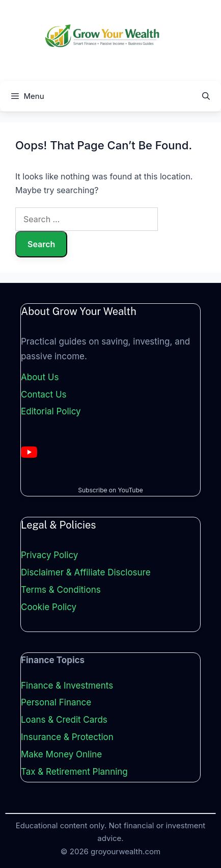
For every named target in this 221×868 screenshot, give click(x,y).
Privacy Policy (49, 555)
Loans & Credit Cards (64, 720)
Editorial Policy (51, 411)
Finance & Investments (67, 686)
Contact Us (44, 394)
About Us (40, 377)
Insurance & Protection (67, 737)
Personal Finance (56, 702)
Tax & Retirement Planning (74, 772)
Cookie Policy (49, 607)
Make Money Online (61, 754)
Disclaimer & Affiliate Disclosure (86, 572)
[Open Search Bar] (206, 96)
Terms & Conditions (61, 590)
